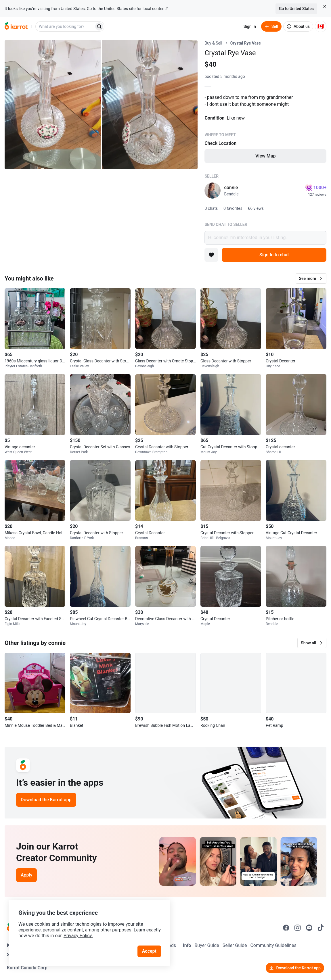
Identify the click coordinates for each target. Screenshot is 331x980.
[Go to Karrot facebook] (286, 928)
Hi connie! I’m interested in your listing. (265, 238)
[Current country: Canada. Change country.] (321, 26)
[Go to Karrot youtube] (309, 928)
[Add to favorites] (211, 255)
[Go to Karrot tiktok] (321, 928)
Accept (149, 951)
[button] (311, 278)
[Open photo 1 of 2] (53, 105)
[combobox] (65, 26)
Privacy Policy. (78, 936)
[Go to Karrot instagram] (298, 928)
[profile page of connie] (213, 191)
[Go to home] (16, 26)
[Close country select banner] (325, 6)
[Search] (99, 26)
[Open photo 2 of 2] (150, 105)
